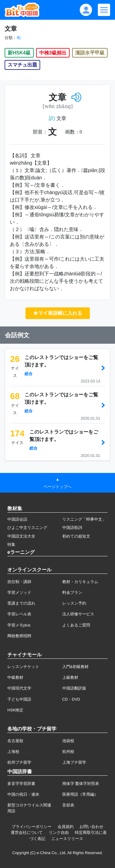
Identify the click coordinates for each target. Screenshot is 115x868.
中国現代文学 (19, 688)
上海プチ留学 (74, 762)
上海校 (13, 752)
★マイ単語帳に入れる (58, 313)
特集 (11, 544)
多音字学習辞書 (21, 784)
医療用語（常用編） (80, 794)
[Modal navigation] (104, 10)
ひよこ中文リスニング (27, 528)
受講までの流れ (21, 603)
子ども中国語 (19, 699)
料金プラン (72, 592)
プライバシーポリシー (32, 827)
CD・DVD (71, 699)
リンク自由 (59, 832)
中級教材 (15, 677)
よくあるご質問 (76, 625)
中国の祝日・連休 (23, 794)
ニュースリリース (67, 839)
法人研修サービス (78, 614)
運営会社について (27, 832)
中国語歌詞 (72, 528)
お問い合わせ (91, 827)
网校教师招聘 (19, 636)
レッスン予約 (74, 603)
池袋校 (68, 741)
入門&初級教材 (76, 667)
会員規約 (66, 827)
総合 (29, 374)
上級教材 (70, 677)
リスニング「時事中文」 (84, 519)
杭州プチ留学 (19, 762)
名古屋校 (15, 741)
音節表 (68, 805)
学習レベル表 (19, 614)
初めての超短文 (76, 536)
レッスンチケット (23, 667)
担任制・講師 (19, 582)
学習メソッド (19, 592)
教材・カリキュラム (80, 582)
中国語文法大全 (21, 536)
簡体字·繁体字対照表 (81, 784)
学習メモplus (19, 625)
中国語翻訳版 (74, 688)
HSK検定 (15, 710)
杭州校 (68, 752)
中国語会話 (17, 519)
